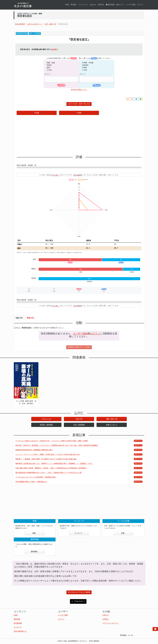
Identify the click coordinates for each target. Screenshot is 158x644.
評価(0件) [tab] (31, 318)
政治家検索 (18, 623)
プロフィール (46, 419)
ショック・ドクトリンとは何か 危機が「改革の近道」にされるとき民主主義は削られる (48, 455)
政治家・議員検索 (46, 425)
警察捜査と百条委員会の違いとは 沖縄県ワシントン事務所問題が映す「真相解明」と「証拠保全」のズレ (54, 464)
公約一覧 (79, 419)
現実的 (49, 65)
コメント (47, 74)
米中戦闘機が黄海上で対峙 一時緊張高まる (31, 482)
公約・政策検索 (79, 425)
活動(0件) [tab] (19, 318)
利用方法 (101, 5)
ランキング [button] (83, 5)
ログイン (140, 5)
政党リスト (120, 5)
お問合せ (106, 619)
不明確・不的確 (88, 63)
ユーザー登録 (131, 5)
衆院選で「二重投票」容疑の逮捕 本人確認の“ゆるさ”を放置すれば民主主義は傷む (46, 459)
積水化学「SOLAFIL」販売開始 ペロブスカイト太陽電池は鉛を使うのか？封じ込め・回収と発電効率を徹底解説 (57, 446)
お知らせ (93, 5)
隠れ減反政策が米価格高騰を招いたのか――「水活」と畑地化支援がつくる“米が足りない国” (49, 473)
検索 (38, 533)
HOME (67, 5)
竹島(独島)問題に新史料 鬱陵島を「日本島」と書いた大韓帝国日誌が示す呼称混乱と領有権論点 (51, 468)
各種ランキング (112, 425)
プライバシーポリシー (110, 623)
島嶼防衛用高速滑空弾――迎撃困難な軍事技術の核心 (34, 450)
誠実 (48, 68)
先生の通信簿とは (20, 631)
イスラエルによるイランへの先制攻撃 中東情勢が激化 (36, 477)
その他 (49, 70)
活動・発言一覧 (112, 419)
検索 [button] (73, 5)
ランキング (81, 533)
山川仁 (54, 50)
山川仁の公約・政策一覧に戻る (79, 104)
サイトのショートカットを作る (79, 592)
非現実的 (85, 65)
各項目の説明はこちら (79, 90)
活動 (79, 113)
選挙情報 (110, 5)
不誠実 (84, 68)
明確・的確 (51, 63)
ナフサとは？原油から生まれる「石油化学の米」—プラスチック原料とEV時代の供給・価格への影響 (52, 441)
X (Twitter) (78, 601)
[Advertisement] (79, 136)
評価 (37, 113)
